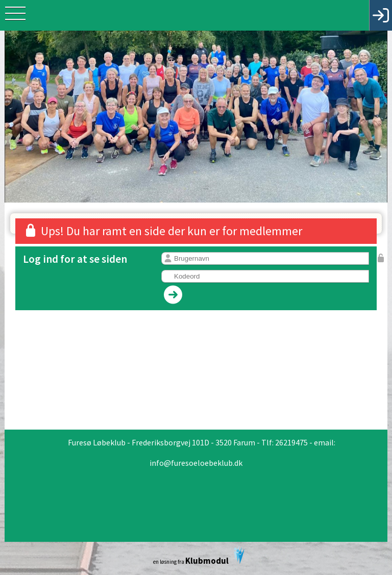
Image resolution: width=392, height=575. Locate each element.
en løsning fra (199, 556)
